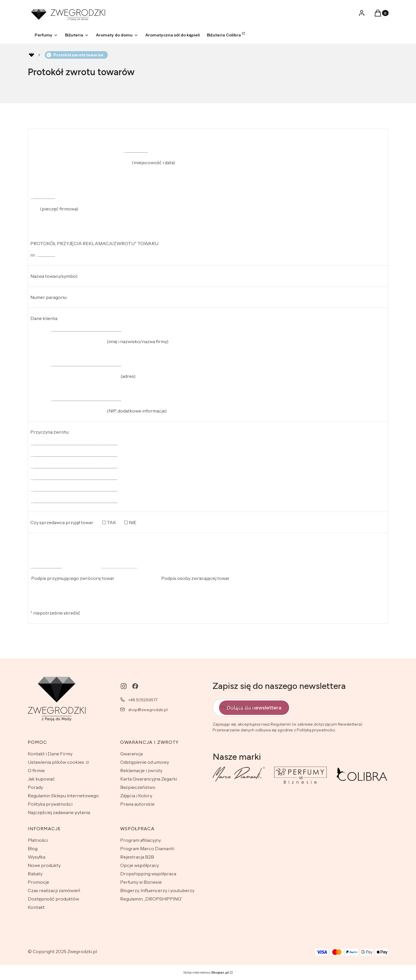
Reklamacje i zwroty (141, 770)
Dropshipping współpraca (148, 874)
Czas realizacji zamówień (54, 890)
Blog (33, 848)
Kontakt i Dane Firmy (50, 754)
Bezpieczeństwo (138, 787)
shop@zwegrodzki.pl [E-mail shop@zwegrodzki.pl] (148, 710)
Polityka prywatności (50, 804)
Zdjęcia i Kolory (136, 796)
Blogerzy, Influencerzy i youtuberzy (157, 890)
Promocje (38, 882)
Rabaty (35, 874)
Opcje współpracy (140, 865)
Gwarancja (131, 754)
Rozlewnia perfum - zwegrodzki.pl (31, 55)
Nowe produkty (44, 865)
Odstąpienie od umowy (145, 762)
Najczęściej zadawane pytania (59, 812)
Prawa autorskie (137, 804)
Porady (35, 787)
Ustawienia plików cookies (56, 762)
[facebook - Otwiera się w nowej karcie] (135, 686)
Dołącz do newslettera (254, 707)
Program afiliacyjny (141, 840)
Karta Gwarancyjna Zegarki (149, 779)
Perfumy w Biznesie (141, 882)
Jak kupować (41, 779)
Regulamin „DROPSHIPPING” (151, 899)
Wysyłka (37, 857)
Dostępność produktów (53, 899)
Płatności (38, 840)
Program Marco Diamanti (147, 848)
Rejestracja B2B (137, 857)
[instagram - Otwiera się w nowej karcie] (124, 686)
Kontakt (36, 907)
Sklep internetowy (206, 972)
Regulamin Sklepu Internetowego (63, 796)
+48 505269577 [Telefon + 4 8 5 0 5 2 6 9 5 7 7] (143, 700)
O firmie (36, 770)
